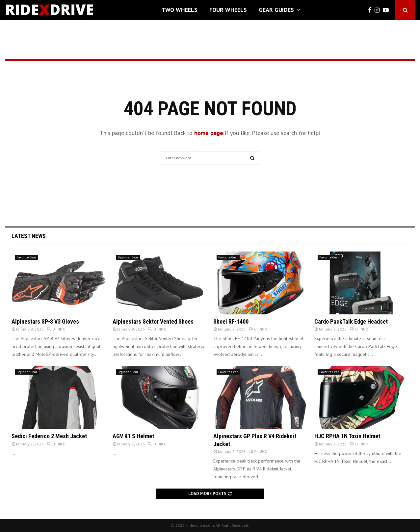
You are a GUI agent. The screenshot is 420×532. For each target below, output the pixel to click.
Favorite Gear (26, 257)
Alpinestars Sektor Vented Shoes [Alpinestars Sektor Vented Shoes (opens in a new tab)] (153, 321)
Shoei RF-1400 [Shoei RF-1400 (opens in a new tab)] (231, 321)
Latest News (29, 236)
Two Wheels (180, 10)
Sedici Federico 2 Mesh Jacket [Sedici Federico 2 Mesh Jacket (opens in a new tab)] (49, 436)
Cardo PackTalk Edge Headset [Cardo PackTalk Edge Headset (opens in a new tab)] (351, 321)
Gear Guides (276, 10)
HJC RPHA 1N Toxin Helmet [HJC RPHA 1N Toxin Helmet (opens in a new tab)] (347, 436)
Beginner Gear (128, 257)
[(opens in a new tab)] (59, 283)
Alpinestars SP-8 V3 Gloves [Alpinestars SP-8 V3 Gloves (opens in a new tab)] (45, 321)
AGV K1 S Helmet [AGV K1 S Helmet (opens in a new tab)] (133, 436)
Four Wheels (228, 10)
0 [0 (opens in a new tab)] (51, 329)
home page (209, 133)
